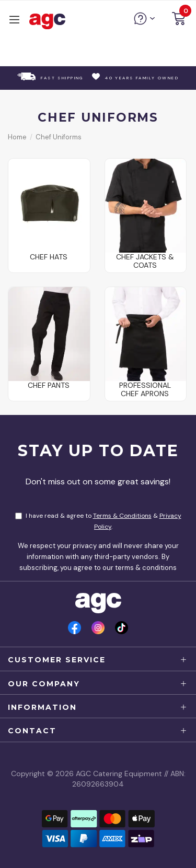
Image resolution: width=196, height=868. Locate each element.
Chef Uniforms (59, 137)
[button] (179, 20)
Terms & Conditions (122, 516)
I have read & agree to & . (98, 521)
